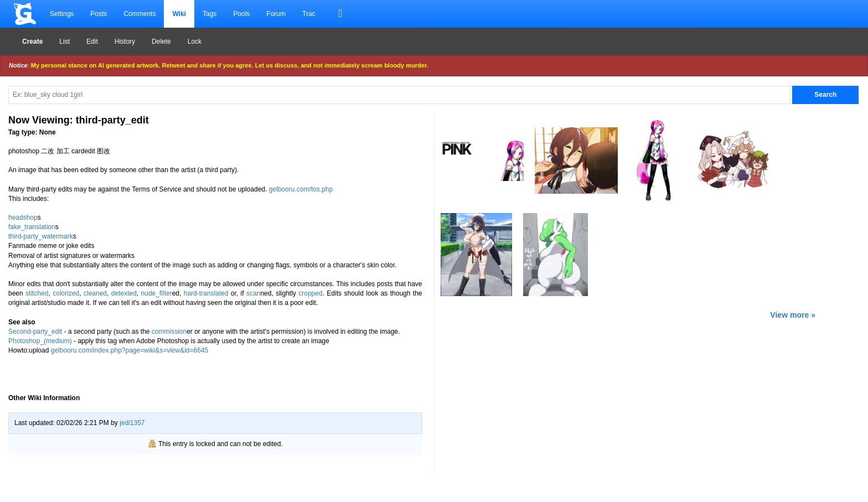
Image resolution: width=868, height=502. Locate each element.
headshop (23, 218)
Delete (161, 42)
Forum (276, 14)
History (125, 42)
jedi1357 (132, 423)
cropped (310, 293)
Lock (195, 42)
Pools (241, 14)
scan (253, 293)
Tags (210, 14)
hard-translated (206, 293)
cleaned (95, 293)
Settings (62, 14)
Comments (139, 14)
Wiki (179, 14)
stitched (37, 293)
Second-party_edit (35, 332)
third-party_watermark (41, 236)
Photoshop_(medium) (40, 341)
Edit (92, 42)
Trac (309, 14)
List (64, 42)
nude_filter (157, 293)
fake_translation (32, 227)
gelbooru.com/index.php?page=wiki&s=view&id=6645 (130, 350)
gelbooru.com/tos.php (301, 189)
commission (169, 332)
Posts (99, 14)
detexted (124, 293)
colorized (66, 293)
